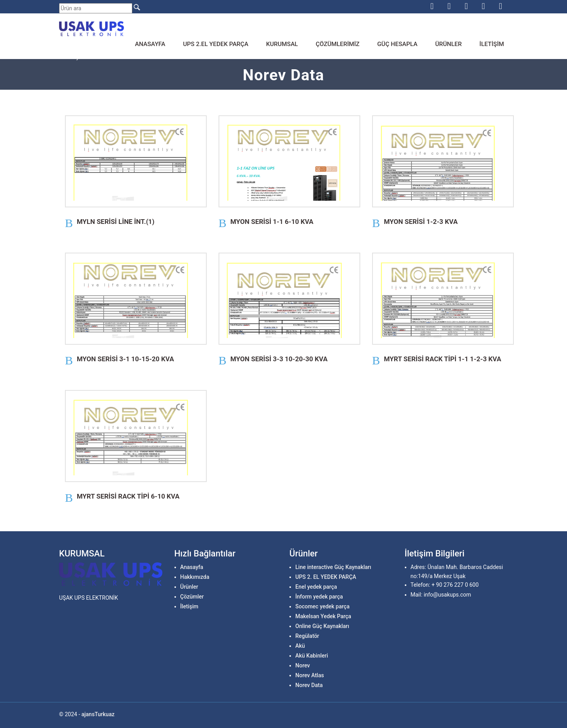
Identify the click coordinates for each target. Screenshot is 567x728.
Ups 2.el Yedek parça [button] (216, 44)
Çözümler (192, 597)
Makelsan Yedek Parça (323, 616)
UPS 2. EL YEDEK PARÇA (326, 577)
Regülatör (307, 636)
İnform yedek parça (319, 597)
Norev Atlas (310, 675)
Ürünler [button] (448, 44)
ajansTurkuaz (98, 714)
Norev (303, 665)
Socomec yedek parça (322, 606)
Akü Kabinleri (312, 656)
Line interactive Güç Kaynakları (333, 567)
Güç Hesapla (397, 44)
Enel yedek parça (316, 587)
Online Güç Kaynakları (322, 626)
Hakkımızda (195, 577)
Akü (300, 646)
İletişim (492, 44)
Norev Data (309, 685)
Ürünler (189, 587)
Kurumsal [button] (282, 44)
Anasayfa (150, 44)
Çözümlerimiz (338, 44)
